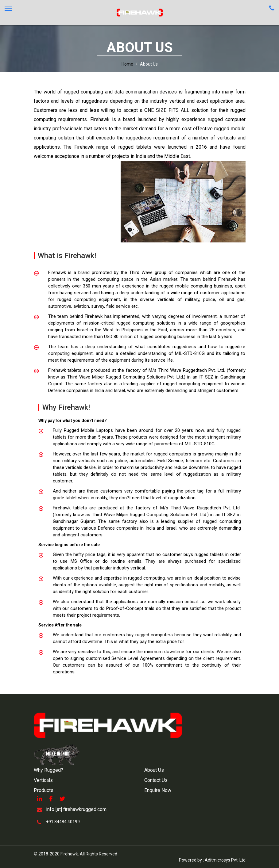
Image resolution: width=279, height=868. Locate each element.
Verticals (43, 780)
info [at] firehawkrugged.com (76, 809)
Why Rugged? (48, 770)
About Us (154, 770)
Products (44, 790)
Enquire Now (158, 790)
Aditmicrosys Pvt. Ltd (225, 860)
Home (127, 64)
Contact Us (156, 780)
